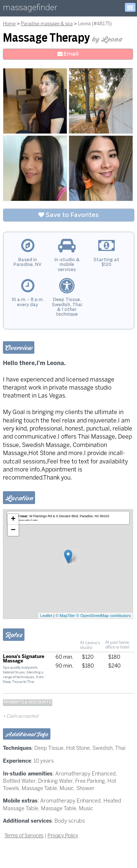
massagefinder (30, 9)
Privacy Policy (63, 835)
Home (9, 24)
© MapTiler (65, 616)
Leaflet (46, 616)
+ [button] (13, 519)
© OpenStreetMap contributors (104, 616)
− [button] (13, 530)
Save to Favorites (68, 215)
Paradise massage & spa (47, 24)
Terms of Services (24, 835)
